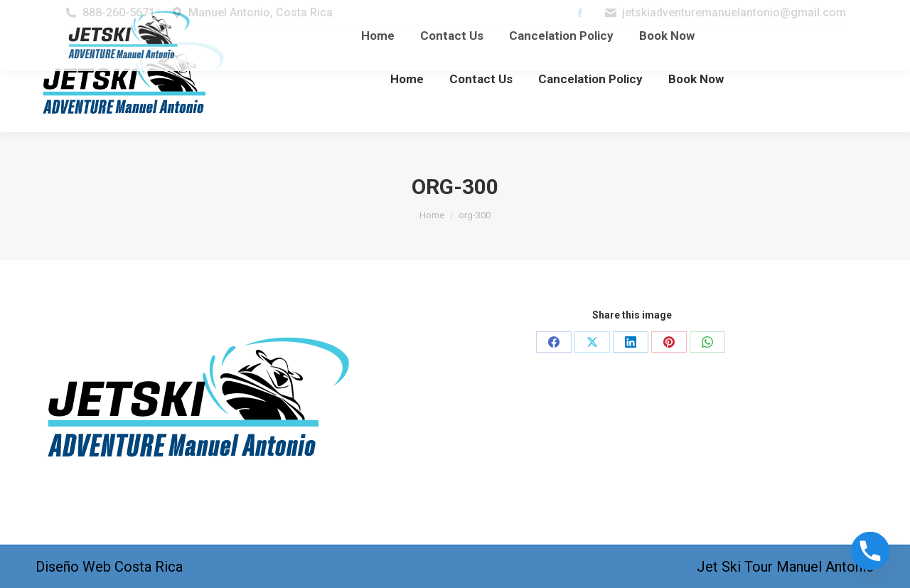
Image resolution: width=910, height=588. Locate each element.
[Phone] (870, 551)
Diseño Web (73, 567)
